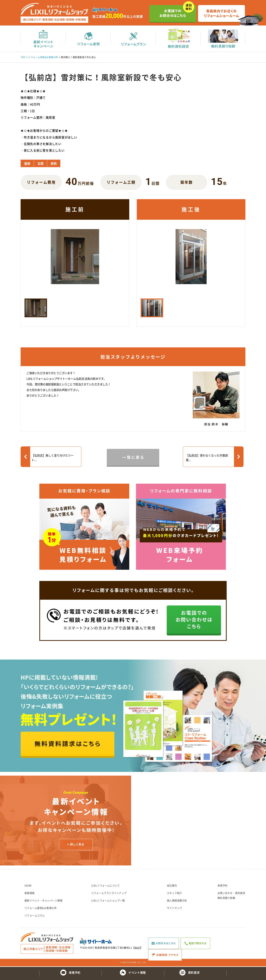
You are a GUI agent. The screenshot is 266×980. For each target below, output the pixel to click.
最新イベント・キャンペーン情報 (44, 901)
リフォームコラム (35, 916)
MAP (137, 948)
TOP (23, 58)
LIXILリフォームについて (106, 886)
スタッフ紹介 (174, 893)
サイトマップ (174, 908)
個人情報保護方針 (177, 901)
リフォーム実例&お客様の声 (43, 58)
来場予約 (223, 886)
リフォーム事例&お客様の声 (41, 908)
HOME (28, 886)
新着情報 (30, 893)
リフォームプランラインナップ (109, 893)
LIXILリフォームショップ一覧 (108, 901)
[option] (75, 261)
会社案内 (172, 886)
